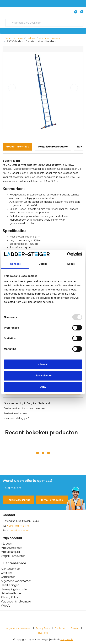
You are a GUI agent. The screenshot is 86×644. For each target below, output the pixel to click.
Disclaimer (60, 628)
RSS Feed (43, 633)
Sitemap (75, 628)
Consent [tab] (15, 264)
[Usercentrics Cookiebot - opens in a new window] (67, 254)
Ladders (31, 38)
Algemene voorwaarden (19, 628)
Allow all (43, 364)
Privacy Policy (43, 628)
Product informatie (17, 147)
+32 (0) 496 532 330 (19, 500)
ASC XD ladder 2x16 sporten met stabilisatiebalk (31, 41)
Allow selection (43, 375)
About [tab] (71, 264)
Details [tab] (43, 264)
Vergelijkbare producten (53, 147)
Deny (43, 387)
